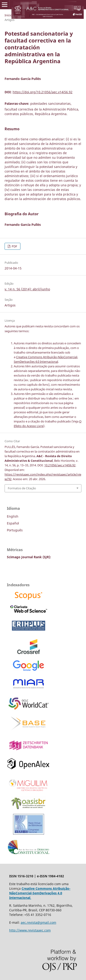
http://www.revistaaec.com (30, 930)
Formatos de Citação (22, 488)
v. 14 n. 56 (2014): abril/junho (53, 15)
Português (15, 530)
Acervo (22, 15)
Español (13, 523)
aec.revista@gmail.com (38, 922)
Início (8, 15)
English (13, 516)
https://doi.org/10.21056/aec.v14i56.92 (43, 92)
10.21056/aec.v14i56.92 (60, 465)
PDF (14, 246)
